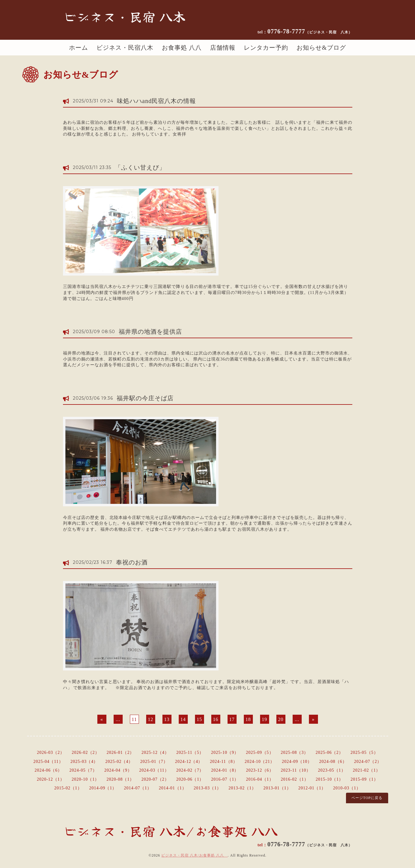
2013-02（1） (242, 788)
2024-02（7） (190, 770)
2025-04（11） (48, 762)
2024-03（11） (154, 770)
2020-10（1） (86, 779)
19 (265, 719)
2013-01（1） (277, 788)
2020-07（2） (155, 779)
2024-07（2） (368, 762)
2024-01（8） (225, 770)
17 (232, 719)
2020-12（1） (51, 779)
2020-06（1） (190, 779)
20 (281, 719)
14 (183, 719)
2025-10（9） (225, 752)
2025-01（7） (154, 762)
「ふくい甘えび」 (140, 167)
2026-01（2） (121, 752)
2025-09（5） (260, 752)
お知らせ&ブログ (321, 48)
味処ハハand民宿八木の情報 (157, 101)
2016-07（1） (225, 779)
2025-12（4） (155, 752)
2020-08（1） (120, 779)
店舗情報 (223, 48)
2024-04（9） (118, 770)
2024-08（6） (333, 762)
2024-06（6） (49, 770)
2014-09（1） (103, 788)
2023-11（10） (296, 770)
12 (151, 719)
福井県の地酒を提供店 (150, 332)
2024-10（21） (260, 762)
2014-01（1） (173, 788)
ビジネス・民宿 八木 (124, 16)
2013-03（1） (208, 788)
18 (248, 719)
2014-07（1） (138, 788)
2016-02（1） (295, 779)
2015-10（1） (330, 779)
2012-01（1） (312, 788)
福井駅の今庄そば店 (145, 398)
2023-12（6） (260, 770)
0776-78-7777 (310, 31)
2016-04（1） (260, 779)
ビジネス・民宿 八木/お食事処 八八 (194, 855)
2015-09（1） (364, 779)
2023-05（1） (332, 770)
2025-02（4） (119, 762)
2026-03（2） (51, 752)
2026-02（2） (86, 752)
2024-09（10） (297, 762)
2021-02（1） (367, 770)
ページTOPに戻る (367, 798)
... (118, 719)
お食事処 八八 (182, 48)
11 (134, 719)
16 (216, 719)
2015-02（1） (68, 788)
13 (167, 719)
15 (200, 719)
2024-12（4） (189, 762)
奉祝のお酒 (132, 562)
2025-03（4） (84, 762)
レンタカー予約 (266, 48)
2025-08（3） (295, 752)
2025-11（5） (190, 752)
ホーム (79, 48)
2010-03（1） (347, 788)
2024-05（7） (83, 770)
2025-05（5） (364, 752)
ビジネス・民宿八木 (125, 48)
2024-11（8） (224, 762)
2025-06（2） (329, 752)
